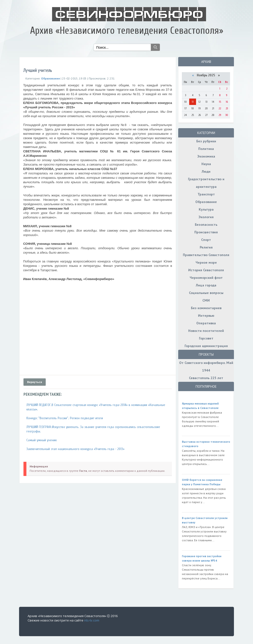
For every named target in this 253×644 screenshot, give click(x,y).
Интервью (206, 316)
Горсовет (206, 338)
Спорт (206, 240)
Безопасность (206, 225)
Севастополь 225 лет (206, 378)
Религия (206, 247)
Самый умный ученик (42, 440)
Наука (206, 164)
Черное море (206, 262)
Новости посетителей (206, 331)
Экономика (206, 156)
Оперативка (206, 323)
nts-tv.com (92, 620)
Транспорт (206, 194)
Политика (206, 149)
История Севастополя (206, 270)
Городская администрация (206, 346)
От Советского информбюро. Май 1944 (206, 367)
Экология (206, 217)
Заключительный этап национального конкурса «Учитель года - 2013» (75, 449)
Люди (206, 171)
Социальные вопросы (206, 293)
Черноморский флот (206, 278)
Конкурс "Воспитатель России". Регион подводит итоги (65, 418)
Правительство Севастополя (206, 255)
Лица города (206, 285)
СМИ (206, 300)
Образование (206, 202)
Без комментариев (206, 308)
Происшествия (206, 232)
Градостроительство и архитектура (206, 183)
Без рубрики (206, 141)
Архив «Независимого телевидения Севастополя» (127, 31)
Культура (206, 209)
